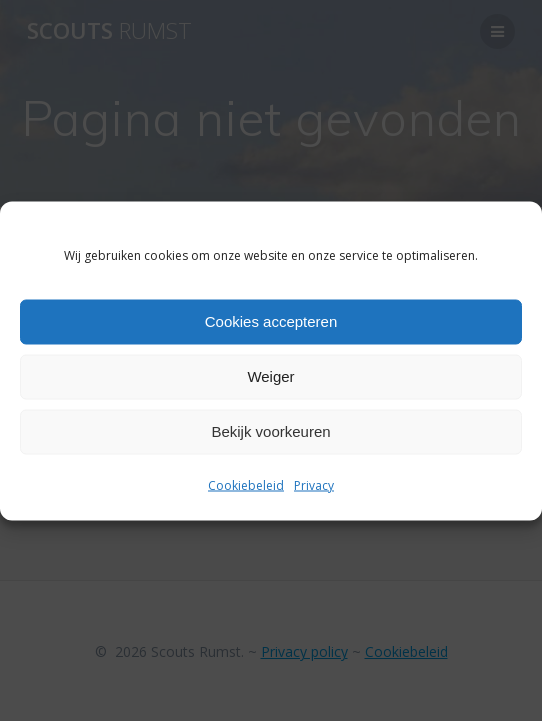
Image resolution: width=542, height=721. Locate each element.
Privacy (314, 484)
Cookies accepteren (271, 321)
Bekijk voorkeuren (270, 431)
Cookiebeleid (246, 484)
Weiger (270, 376)
